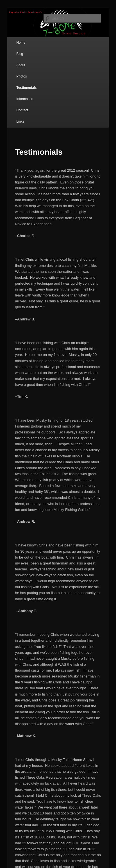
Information (25, 99)
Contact (22, 110)
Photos (21, 76)
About (21, 65)
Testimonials (26, 88)
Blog (20, 54)
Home (21, 43)
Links (20, 121)
